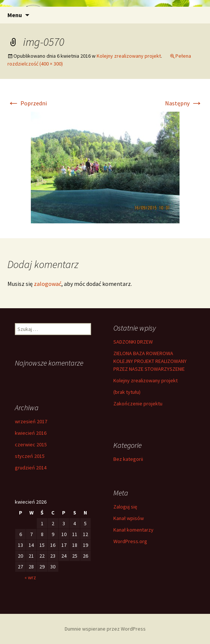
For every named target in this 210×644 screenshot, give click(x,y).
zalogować (48, 284)
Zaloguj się (125, 507)
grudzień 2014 (31, 468)
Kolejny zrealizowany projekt (129, 56)
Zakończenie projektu (138, 404)
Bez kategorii (128, 459)
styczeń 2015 (30, 456)
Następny (184, 103)
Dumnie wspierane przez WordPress (105, 629)
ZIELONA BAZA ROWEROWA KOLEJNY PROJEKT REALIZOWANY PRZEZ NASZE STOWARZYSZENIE (150, 361)
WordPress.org (130, 541)
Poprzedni (27, 103)
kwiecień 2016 (31, 433)
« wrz (30, 577)
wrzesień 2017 (31, 421)
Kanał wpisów (129, 518)
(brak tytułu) (127, 392)
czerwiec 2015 (31, 444)
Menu (15, 15)
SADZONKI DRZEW (133, 342)
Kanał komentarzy (133, 530)
